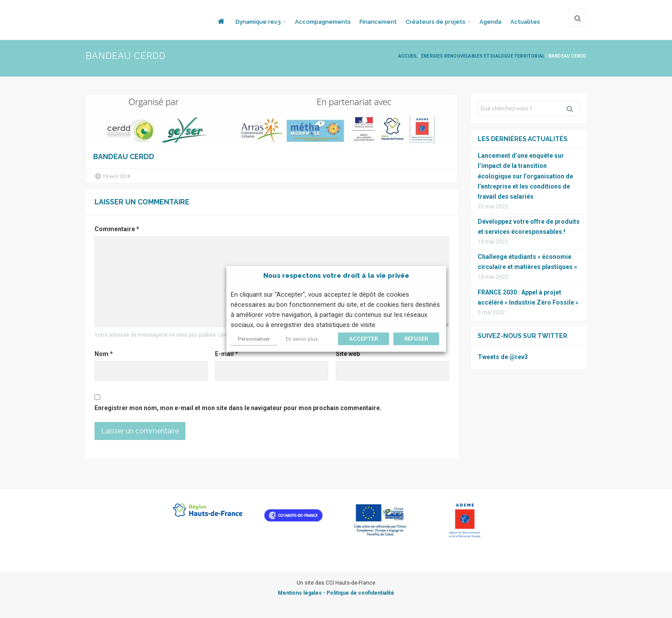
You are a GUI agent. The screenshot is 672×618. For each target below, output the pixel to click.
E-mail (227, 354)
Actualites (525, 22)
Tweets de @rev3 (503, 357)
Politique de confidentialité (360, 593)
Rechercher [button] (573, 109)
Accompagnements (323, 22)
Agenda (490, 22)
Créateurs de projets (436, 22)
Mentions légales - (302, 593)
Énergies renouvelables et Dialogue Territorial (483, 56)
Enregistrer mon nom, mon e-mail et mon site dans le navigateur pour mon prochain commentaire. (238, 408)
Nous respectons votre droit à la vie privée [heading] (336, 276)
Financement (378, 22)
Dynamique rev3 (258, 22)
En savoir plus (302, 340)
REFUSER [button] (416, 339)
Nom (104, 354)
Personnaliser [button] (254, 340)
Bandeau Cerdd (124, 157)
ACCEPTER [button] (363, 339)
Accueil (408, 56)
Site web (348, 354)
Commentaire (117, 229)
